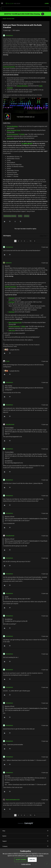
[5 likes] (11, 371)
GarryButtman (10, 424)
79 (30, 241)
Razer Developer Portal (14, 130)
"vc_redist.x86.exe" (27, 143)
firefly (20, 216)
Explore (25, 836)
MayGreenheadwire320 (13, 800)
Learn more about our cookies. (35, 856)
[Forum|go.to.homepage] (13, 4)
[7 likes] (11, 350)
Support (25, 841)
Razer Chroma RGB (9, 19)
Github (22, 134)
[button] (2, 4)
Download (11, 298)
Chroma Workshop (22, 86)
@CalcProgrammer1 (9, 67)
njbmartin (9, 263)
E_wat (8, 361)
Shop (25, 831)
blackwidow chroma (10, 216)
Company (25, 846)
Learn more (10, 138)
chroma (27, 216)
